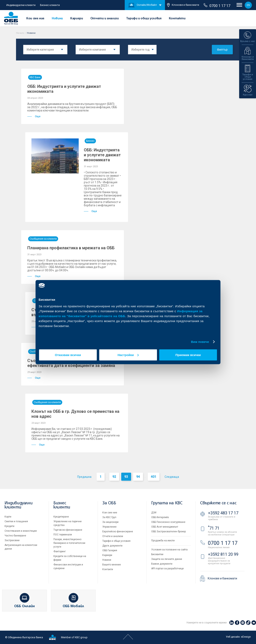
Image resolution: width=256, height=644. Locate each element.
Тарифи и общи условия (144, 19)
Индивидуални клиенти (21, 5)
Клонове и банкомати (183, 5)
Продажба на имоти (163, 541)
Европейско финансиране (118, 531)
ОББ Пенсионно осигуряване (168, 522)
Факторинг (60, 551)
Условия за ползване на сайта (169, 550)
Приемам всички (188, 355)
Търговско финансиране (68, 530)
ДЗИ (154, 513)
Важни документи (162, 564)
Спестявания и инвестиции (21, 531)
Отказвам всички (68, 355)
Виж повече (200, 342)
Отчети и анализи (105, 19)
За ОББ (109, 503)
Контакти (177, 19)
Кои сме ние (35, 19)
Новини (57, 19)
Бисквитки (157, 554)
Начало (20, 33)
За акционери (110, 522)
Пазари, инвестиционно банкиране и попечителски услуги (69, 543)
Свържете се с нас (218, 503)
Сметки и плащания (16, 521)
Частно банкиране (15, 536)
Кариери (77, 19)
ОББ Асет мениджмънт (165, 527)
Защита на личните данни (167, 559)
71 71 (214, 528)
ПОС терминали (63, 535)
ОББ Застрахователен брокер (168, 531)
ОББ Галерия (110, 550)
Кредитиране (61, 517)
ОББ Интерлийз (160, 517)
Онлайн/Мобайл (142, 5)
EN (248, 5)
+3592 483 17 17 (223, 513)
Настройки (128, 355)
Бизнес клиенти (50, 5)
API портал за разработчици (167, 569)
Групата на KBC (167, 503)
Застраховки (12, 540)
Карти (8, 517)
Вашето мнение (112, 565)
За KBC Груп (109, 517)
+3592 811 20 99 (223, 554)
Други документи (112, 546)
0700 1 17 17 (217, 6)
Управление (109, 527)
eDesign (246, 637)
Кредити (9, 526)
